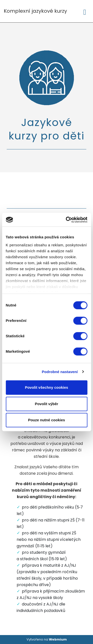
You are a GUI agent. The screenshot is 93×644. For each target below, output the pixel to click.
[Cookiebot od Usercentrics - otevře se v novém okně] (66, 220)
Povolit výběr (46, 404)
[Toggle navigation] (85, 11)
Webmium (58, 639)
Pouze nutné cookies (46, 420)
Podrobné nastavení (60, 372)
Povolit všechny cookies (46, 387)
